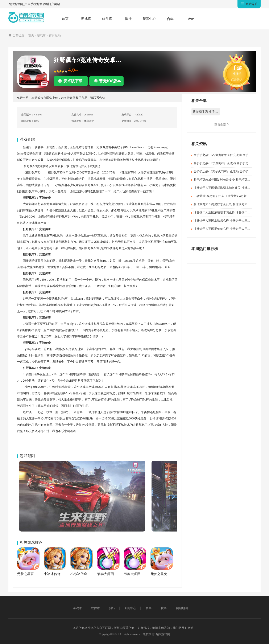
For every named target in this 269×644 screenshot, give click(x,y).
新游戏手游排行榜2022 (206, 112)
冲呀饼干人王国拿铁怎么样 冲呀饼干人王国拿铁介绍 (228, 221)
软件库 (107, 19)
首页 (65, 19)
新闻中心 (149, 19)
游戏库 (86, 19)
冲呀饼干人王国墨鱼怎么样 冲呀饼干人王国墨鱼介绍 (228, 229)
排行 (128, 19)
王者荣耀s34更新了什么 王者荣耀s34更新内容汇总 (226, 196)
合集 (170, 19)
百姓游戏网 (162, 634)
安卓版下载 (73, 81)
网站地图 (182, 608)
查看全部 (222, 124)
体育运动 (55, 35)
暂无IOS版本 (110, 81)
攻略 (191, 19)
